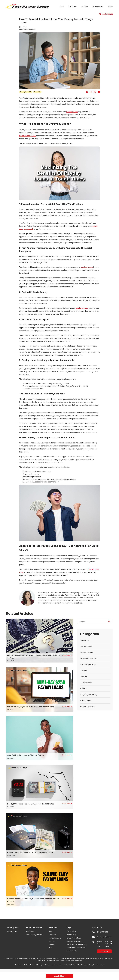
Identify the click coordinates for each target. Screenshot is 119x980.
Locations (53, 935)
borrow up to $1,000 (28, 136)
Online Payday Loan (35, 935)
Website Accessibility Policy (77, 944)
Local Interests (86, 682)
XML (51, 948)
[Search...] (95, 621)
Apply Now (104, 951)
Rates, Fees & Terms (74, 938)
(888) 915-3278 (106, 14)
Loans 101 (37, 92)
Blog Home (85, 640)
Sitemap (52, 944)
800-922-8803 (72, 951)
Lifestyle (83, 676)
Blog (51, 931)
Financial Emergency (88, 664)
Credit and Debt (86, 646)
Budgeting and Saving (88, 694)
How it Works (31, 931)
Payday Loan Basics (88, 706)
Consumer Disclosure (74, 941)
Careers (52, 941)
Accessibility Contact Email (76, 948)
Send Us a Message (102, 937)
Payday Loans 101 (26, 92)
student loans (82, 308)
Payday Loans (12, 931)
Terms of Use (72, 931)
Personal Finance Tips (89, 658)
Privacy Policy (71, 935)
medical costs (87, 267)
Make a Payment (55, 938)
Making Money (86, 700)
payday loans (72, 112)
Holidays (83, 688)
